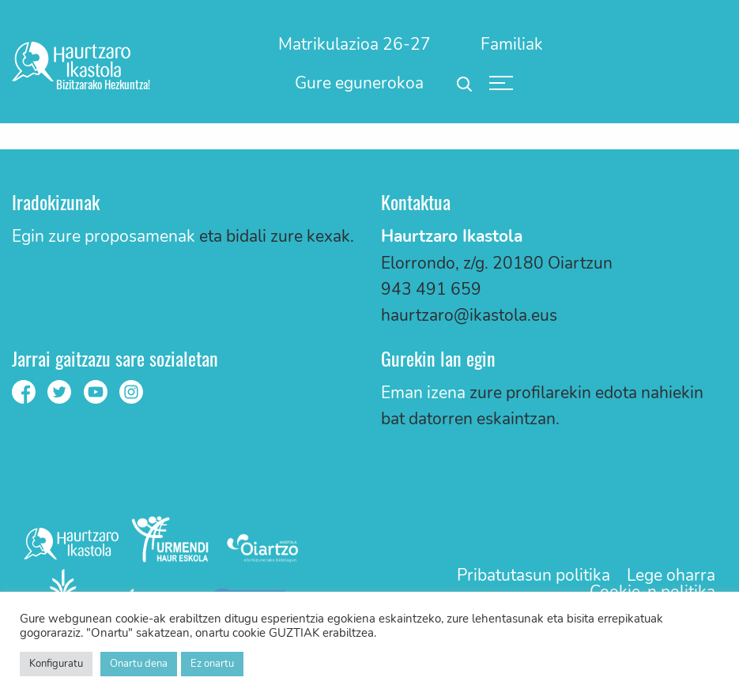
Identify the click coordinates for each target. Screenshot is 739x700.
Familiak (512, 44)
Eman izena (423, 393)
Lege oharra (671, 576)
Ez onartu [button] (212, 664)
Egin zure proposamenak (104, 236)
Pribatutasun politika (534, 576)
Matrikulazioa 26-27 (354, 44)
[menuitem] (355, 44)
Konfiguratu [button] (56, 664)
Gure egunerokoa (359, 83)
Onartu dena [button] (139, 664)
